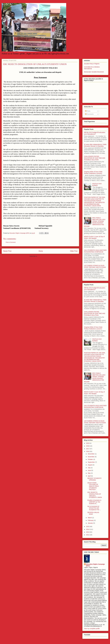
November (91, 457)
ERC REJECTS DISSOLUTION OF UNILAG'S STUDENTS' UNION (95, 495)
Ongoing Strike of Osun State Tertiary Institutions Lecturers (93, 173)
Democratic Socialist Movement (94, 72)
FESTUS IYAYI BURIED (97, 185)
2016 (88, 451)
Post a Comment (11, 242)
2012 (88, 535)
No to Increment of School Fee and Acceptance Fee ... (94, 508)
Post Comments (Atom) (44, 256)
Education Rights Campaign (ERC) (95, 565)
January (91, 523)
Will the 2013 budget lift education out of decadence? (95, 133)
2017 (88, 449)
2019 (88, 443)
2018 (88, 446)
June (90, 470)
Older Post (74, 251)
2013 (88, 532)
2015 (88, 527)
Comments (89, 114)
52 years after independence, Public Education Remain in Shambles (95, 145)
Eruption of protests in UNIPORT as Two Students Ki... (94, 502)
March (90, 518)
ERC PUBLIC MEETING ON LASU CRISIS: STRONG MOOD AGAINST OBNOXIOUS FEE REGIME (95, 222)
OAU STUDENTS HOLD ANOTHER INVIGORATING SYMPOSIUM (95, 251)
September (91, 462)
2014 (88, 529)
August (90, 465)
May (89, 473)
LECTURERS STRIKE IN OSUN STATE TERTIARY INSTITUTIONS (95, 266)
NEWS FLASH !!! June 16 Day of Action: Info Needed (94, 237)
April (89, 476)
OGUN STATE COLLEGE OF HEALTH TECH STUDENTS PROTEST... (93, 486)
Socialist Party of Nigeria (92, 64)
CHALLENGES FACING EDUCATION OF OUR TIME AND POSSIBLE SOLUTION (95, 158)
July (89, 468)
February (91, 520)
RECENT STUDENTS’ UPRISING (95, 479)
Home (41, 251)
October (91, 459)
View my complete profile (92, 629)
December (91, 454)
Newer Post (7, 251)
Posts (88, 111)
